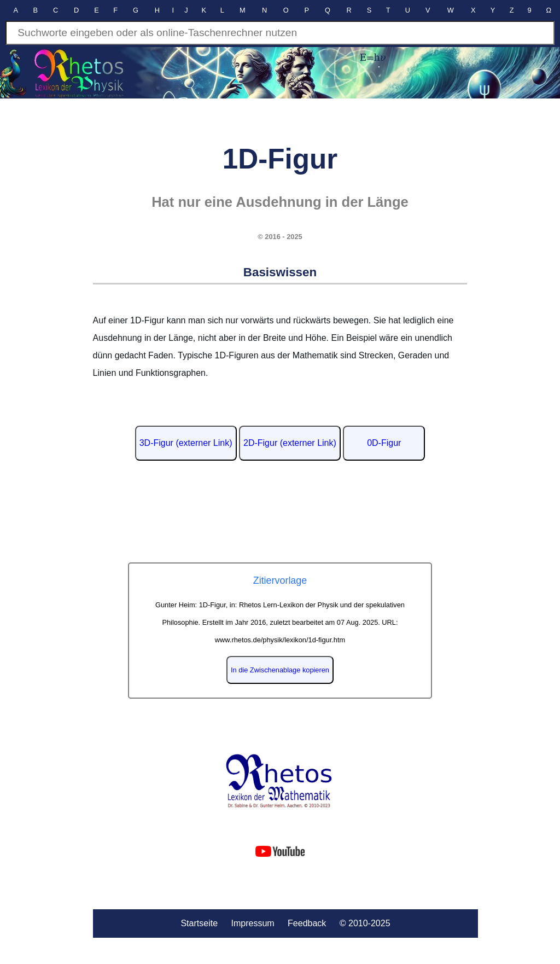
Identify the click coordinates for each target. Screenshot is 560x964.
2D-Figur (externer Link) (290, 443)
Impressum (252, 923)
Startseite (199, 923)
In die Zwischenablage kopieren (280, 670)
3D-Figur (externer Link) (186, 443)
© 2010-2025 (365, 923)
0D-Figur (384, 443)
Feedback (307, 923)
